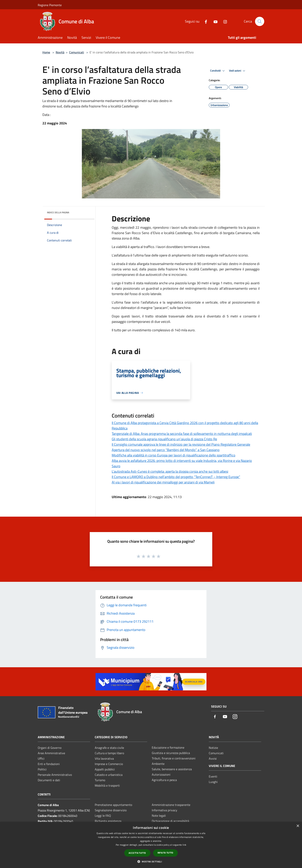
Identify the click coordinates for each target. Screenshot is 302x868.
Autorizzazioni (161, 774)
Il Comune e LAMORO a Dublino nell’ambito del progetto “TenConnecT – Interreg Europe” (176, 477)
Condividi (218, 71)
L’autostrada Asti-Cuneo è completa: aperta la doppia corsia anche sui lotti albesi (170, 471)
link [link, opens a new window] (184, 845)
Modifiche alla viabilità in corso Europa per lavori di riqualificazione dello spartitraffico (174, 455)
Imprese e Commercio (109, 764)
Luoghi (213, 782)
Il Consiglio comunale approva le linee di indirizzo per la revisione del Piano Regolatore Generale (181, 444)
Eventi (213, 776)
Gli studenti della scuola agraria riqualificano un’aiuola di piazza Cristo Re (164, 439)
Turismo (100, 780)
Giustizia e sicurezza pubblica (171, 753)
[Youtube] (214, 21)
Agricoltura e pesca (164, 780)
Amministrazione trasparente (171, 805)
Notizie (213, 748)
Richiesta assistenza (108, 821)
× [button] (298, 826)
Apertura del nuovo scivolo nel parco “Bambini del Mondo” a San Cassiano (166, 450)
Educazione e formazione (168, 747)
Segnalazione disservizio (111, 810)
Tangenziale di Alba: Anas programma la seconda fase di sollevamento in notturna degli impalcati (182, 434)
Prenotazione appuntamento (113, 805)
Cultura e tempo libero (109, 753)
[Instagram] (224, 21)
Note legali (159, 816)
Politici (42, 769)
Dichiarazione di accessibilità (170, 821)
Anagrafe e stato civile (109, 748)
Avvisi (213, 758)
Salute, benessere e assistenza (172, 769)
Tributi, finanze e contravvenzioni (174, 758)
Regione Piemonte (50, 5)
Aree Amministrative (51, 753)
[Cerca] (260, 21)
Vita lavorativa (104, 758)
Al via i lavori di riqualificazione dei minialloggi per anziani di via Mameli (163, 482)
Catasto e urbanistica (109, 775)
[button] (151, 861)
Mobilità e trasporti (107, 785)
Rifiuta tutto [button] (165, 853)
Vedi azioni (238, 71)
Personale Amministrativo (55, 775)
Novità (60, 52)
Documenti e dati (49, 780)
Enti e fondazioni (49, 764)
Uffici (41, 758)
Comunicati (77, 52)
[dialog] (151, 845)
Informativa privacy (164, 810)
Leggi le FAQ (103, 816)
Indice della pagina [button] (58, 212)
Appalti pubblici (105, 769)
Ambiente (158, 764)
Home (46, 52)
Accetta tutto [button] (137, 853)
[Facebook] (204, 21)
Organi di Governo (50, 748)
